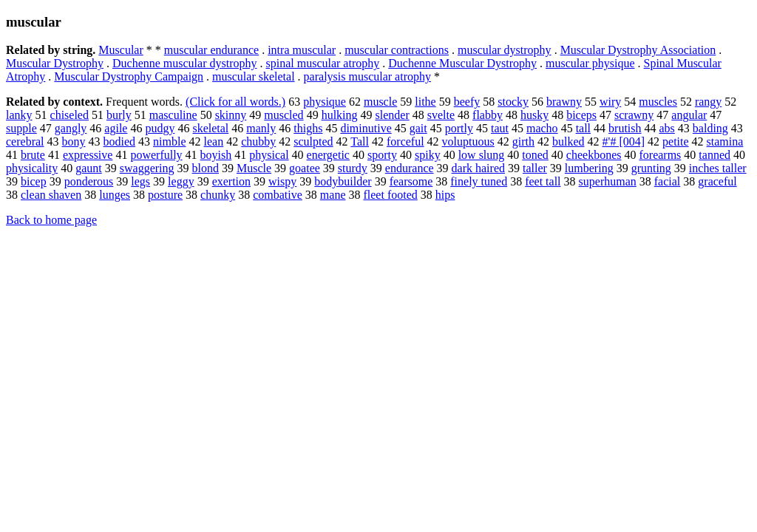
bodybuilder (343, 181)
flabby (488, 115)
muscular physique (590, 63)
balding (710, 128)
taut (500, 128)
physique (325, 102)
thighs (308, 128)
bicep (34, 181)
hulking (340, 115)
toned (535, 155)
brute (33, 155)
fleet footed (390, 195)
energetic (328, 155)
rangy (708, 102)
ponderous (89, 181)
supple (21, 128)
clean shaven (51, 195)
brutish (625, 128)
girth (523, 141)
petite (676, 141)
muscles (658, 102)
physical (269, 155)
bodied (120, 141)
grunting (651, 168)
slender (393, 115)
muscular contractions (397, 50)
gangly (71, 128)
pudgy (160, 128)
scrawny (634, 115)
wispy (282, 181)
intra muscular (302, 50)
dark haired (478, 168)
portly (459, 128)
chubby (258, 141)
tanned (714, 155)
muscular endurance (211, 50)
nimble (169, 141)
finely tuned (479, 181)
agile (116, 128)
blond (206, 168)
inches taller (718, 168)
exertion (231, 181)
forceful (405, 141)
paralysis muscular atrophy (367, 76)
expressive (88, 155)
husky (534, 115)
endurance (410, 168)
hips (445, 195)
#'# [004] (624, 141)
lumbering (589, 168)
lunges (115, 195)
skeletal (210, 128)
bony (74, 141)
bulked (568, 141)
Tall (360, 141)
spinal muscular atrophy (323, 63)
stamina (725, 141)
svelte (441, 115)
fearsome (411, 181)
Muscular (120, 50)
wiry (610, 102)
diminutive (366, 128)
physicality (32, 168)
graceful (717, 181)
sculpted (313, 141)
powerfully (156, 155)
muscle (380, 102)
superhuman (608, 181)
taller (535, 168)
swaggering (147, 168)
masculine (173, 115)
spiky (428, 155)
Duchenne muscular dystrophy (185, 63)
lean (214, 141)
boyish (216, 155)
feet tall (543, 181)
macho (542, 128)
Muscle (254, 168)
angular (689, 115)
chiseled (69, 115)
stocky (513, 102)
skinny (231, 115)
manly (261, 128)
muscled (284, 115)
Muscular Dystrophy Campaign (129, 76)
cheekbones (594, 155)
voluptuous (468, 141)
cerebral (25, 141)
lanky (19, 115)
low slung (482, 155)
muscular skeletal (254, 76)
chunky (218, 195)
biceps (581, 115)
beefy (467, 102)
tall (583, 128)
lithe (425, 102)
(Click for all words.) (235, 102)
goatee (305, 168)
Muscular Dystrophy (55, 63)
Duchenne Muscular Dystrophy (462, 63)
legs (140, 181)
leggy (181, 181)
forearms (660, 155)
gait (418, 128)
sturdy (353, 168)
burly (119, 115)
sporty (382, 155)
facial (668, 181)
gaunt (89, 168)
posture (165, 195)
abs (667, 128)
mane (333, 195)
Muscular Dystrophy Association (638, 50)
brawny (564, 102)
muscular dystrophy (505, 50)
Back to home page (51, 220)
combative (278, 195)
